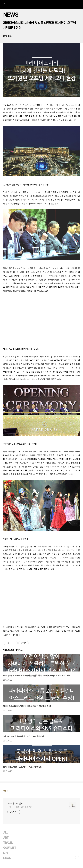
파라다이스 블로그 (16, 803)
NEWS (11, 15)
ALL (6, 833)
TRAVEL (8, 843)
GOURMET (10, 848)
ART (6, 838)
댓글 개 (6, 791)
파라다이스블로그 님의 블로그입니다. (21, 807)
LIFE (6, 853)
